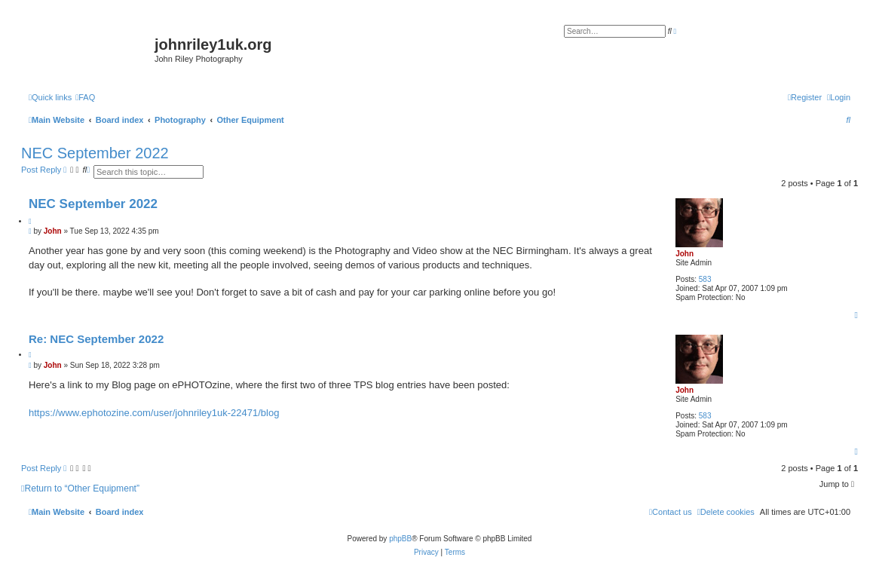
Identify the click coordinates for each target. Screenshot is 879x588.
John (685, 254)
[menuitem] (85, 97)
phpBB (400, 539)
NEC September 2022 (95, 153)
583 (705, 279)
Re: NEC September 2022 (96, 339)
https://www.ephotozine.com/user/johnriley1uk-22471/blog (154, 413)
